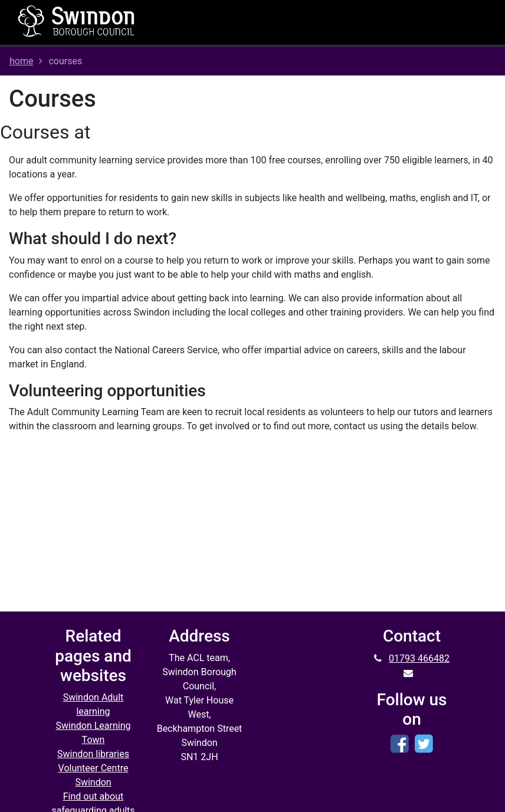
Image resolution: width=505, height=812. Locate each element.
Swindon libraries (93, 754)
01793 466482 (419, 658)
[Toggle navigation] (326, 22)
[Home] (77, 21)
